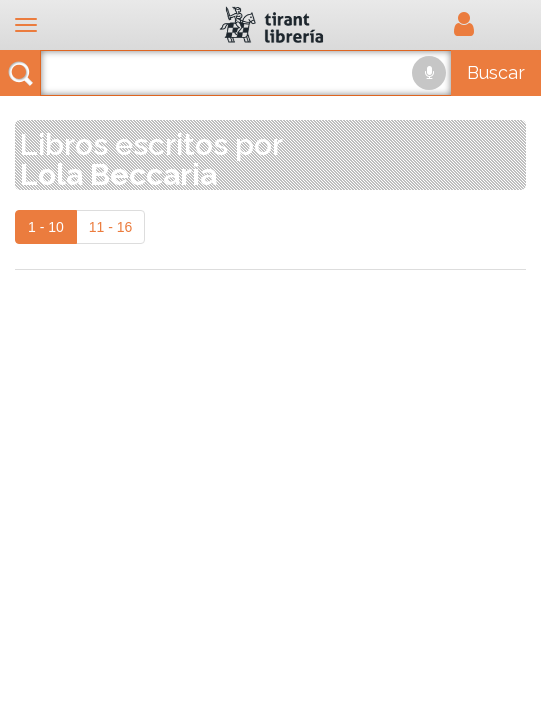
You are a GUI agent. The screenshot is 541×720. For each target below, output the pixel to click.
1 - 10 (46, 227)
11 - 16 (111, 227)
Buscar (496, 72)
